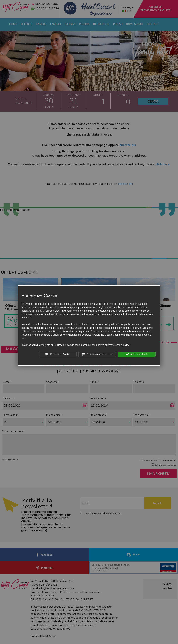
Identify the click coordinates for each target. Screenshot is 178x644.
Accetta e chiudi (137, 354)
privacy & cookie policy (117, 345)
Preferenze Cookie (58, 354)
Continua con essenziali (97, 354)
